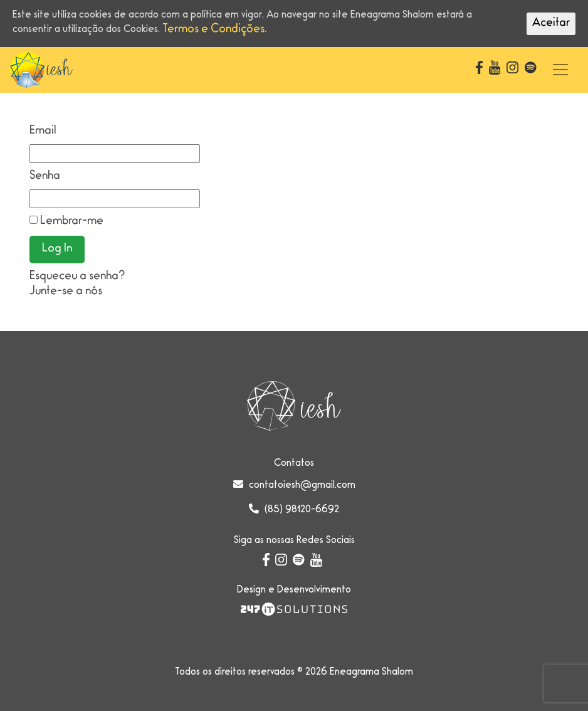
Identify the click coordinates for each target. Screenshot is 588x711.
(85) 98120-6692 (302, 510)
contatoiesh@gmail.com (302, 486)
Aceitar (551, 24)
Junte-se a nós (66, 292)
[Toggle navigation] (560, 70)
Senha (45, 177)
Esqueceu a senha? (77, 277)
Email (43, 132)
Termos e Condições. (215, 30)
